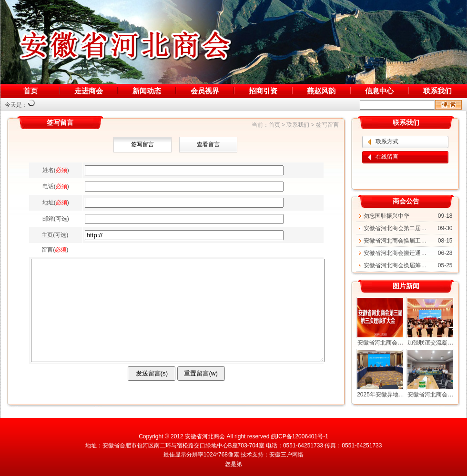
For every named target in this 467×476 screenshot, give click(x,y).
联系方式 (387, 142)
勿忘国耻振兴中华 (386, 216)
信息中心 (379, 91)
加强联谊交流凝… (430, 343)
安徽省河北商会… (380, 343)
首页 (30, 91)
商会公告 (406, 201)
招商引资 (263, 91)
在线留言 (387, 157)
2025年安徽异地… (381, 395)
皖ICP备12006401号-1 (300, 436)
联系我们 (437, 91)
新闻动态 (147, 91)
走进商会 (89, 91)
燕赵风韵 (321, 91)
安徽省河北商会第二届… (395, 228)
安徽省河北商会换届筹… (395, 265)
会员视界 (205, 91)
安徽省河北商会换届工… (395, 241)
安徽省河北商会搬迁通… (395, 253)
